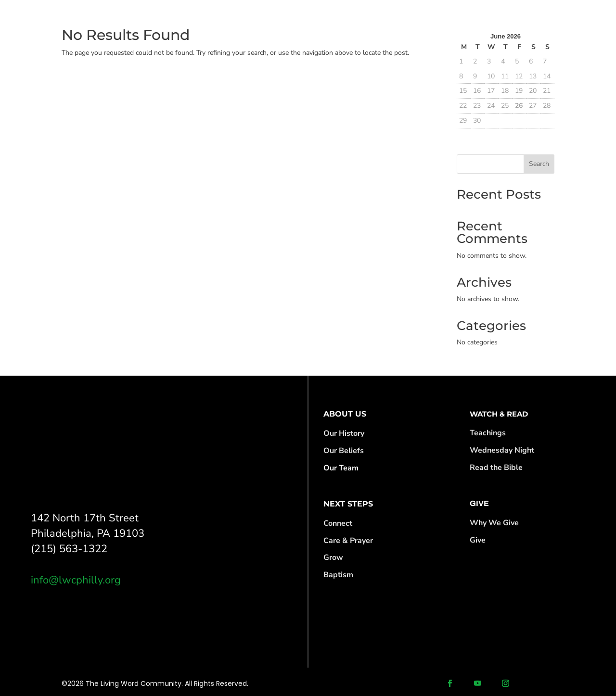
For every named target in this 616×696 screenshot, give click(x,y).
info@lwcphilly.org (76, 580)
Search (539, 164)
